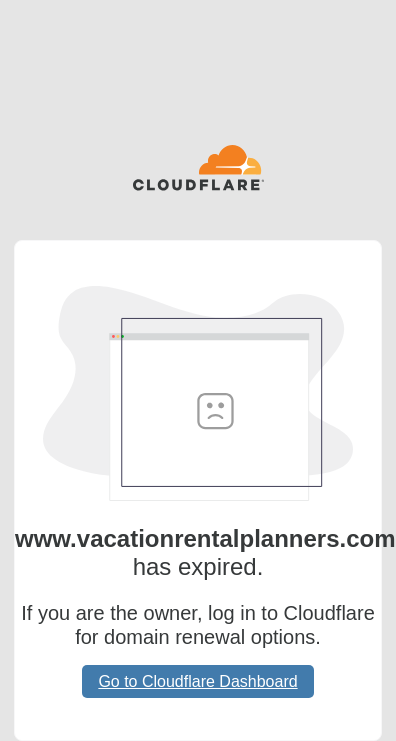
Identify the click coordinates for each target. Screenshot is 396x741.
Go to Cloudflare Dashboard (197, 681)
